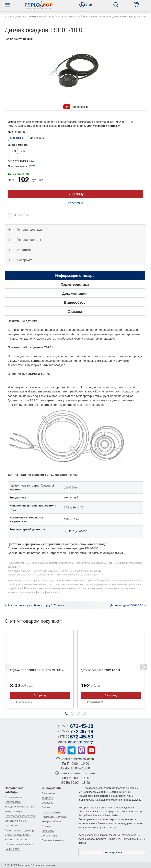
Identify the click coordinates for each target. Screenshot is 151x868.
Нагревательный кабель (19, 844)
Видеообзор (75, 107)
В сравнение (22, 215)
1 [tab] (67, 713)
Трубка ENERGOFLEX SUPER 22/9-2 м (37, 670)
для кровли (37, 138)
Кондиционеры (14, 811)
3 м (23, 151)
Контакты (47, 798)
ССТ (32, 166)
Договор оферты (52, 836)
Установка (48, 831)
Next (143, 668)
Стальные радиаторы (17, 835)
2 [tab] (73, 713)
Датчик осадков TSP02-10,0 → (128, 605)
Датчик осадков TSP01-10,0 (100, 670)
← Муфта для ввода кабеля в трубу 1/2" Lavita (34, 605)
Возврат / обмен (51, 821)
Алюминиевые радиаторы (20, 830)
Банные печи (12, 849)
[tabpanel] (40, 669)
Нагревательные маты (18, 839)
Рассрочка (75, 203)
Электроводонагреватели (20, 816)
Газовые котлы (13, 797)
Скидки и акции (51, 812)
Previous (8, 668)
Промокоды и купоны (54, 817)
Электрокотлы (13, 802)
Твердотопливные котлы (19, 807)
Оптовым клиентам (53, 840)
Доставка (47, 803)
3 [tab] (78, 713)
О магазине (48, 793)
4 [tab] (84, 713)
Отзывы (46, 826)
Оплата (46, 807)
